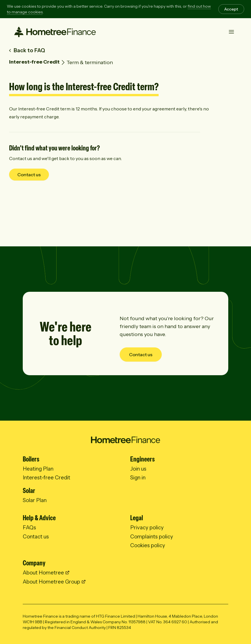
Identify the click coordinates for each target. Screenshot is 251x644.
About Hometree (43, 573)
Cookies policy (148, 545)
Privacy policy (147, 527)
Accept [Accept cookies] (231, 9)
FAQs (29, 527)
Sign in (138, 478)
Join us (138, 469)
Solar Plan (35, 500)
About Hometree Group (51, 582)
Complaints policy (152, 537)
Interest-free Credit (34, 62)
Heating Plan (38, 469)
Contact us (29, 175)
